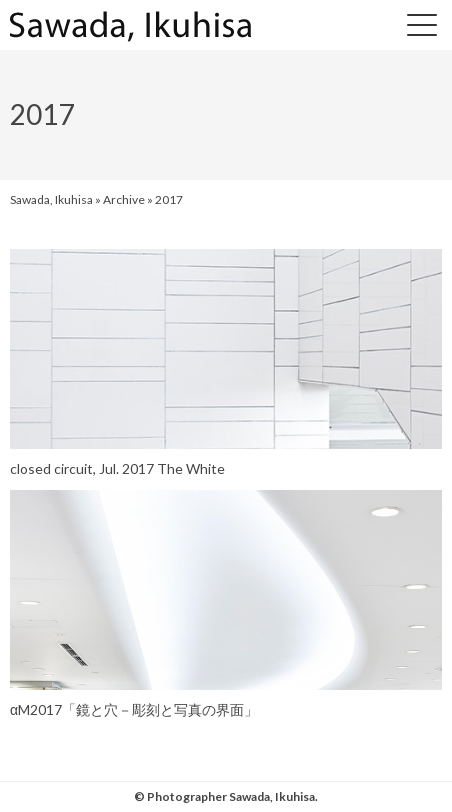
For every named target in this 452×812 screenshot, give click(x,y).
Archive (124, 199)
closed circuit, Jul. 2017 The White (117, 468)
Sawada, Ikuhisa (51, 199)
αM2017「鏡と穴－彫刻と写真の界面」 (134, 709)
